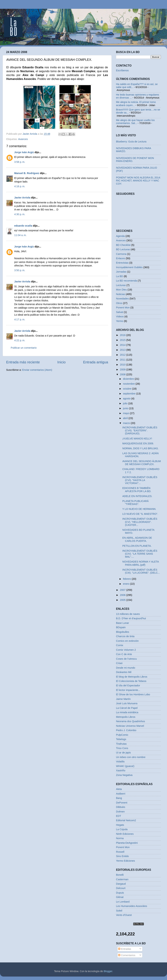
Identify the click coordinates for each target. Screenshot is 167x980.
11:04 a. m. (20, 235)
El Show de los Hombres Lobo (133, 694)
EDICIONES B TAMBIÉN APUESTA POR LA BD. (137, 490)
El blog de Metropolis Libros (132, 677)
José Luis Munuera (127, 703)
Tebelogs (121, 739)
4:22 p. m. (20, 340)
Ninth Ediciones (125, 834)
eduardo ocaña (23, 226)
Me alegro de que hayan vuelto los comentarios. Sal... (135, 122)
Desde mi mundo (126, 668)
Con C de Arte (124, 654)
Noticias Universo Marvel (130, 726)
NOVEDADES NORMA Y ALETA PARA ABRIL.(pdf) (141, 563)
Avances (23, 139)
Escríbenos (122, 70)
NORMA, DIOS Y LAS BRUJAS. (140, 448)
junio (126, 408)
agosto (127, 398)
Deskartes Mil (124, 672)
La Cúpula (122, 829)
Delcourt (121, 888)
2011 (123, 360)
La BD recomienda (126, 281)
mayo (126, 413)
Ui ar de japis (123, 753)
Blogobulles (123, 632)
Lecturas (121, 285)
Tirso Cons (122, 748)
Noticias (121, 294)
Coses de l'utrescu (126, 659)
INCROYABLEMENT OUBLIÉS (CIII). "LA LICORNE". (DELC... (141, 571)
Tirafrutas (121, 744)
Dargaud (121, 884)
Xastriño (121, 770)
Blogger (108, 971)
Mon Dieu (121, 290)
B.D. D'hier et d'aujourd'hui (131, 618)
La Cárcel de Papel (127, 708)
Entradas (125, 949)
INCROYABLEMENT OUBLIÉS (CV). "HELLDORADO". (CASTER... (140, 522)
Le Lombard (123, 902)
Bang (119, 798)
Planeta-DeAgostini (127, 843)
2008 (123, 374)
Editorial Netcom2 (126, 820)
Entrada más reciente (23, 362)
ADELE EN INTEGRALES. (137, 496)
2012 (123, 355)
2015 (123, 340)
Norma (120, 838)
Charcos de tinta (125, 636)
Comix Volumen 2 (126, 650)
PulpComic (122, 735)
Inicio (61, 362)
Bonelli (120, 875)
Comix (120, 645)
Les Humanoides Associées (132, 906)
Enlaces (121, 258)
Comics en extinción (127, 641)
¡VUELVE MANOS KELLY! (137, 439)
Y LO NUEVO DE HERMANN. (139, 509)
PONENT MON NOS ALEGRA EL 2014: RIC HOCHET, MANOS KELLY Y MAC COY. (138, 181)
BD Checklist (123, 245)
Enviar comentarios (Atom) (37, 370)
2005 (123, 600)
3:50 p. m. (20, 270)
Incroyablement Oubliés (129, 267)
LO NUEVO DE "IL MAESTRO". (140, 514)
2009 (123, 370)
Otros (119, 303)
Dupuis (120, 893)
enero (127, 584)
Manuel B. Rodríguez (27, 173)
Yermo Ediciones (125, 861)
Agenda (120, 236)
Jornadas (121, 272)
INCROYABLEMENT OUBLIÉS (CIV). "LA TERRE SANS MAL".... (140, 554)
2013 (123, 350)
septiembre (130, 394)
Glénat (120, 897)
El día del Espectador (128, 685)
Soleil (119, 911)
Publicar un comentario (24, 348)
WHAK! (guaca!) (125, 766)
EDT (119, 816)
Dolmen (120, 812)
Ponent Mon (123, 308)
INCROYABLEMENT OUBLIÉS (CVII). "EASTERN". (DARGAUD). (140, 431)
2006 (123, 595)
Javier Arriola (22, 198)
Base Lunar (123, 623)
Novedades (122, 299)
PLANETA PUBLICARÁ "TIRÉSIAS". (135, 503)
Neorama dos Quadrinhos (131, 721)
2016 (123, 335)
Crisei (119, 663)
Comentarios (127, 955)
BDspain (121, 627)
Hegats (120, 825)
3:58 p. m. (20, 162)
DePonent (122, 803)
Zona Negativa (124, 775)
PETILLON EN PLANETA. (137, 546)
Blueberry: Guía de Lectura (131, 142)
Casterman (122, 879)
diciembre (129, 379)
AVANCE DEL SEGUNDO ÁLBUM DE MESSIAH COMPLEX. (142, 463)
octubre (128, 389)
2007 (123, 590)
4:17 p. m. (20, 319)
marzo (127, 423)
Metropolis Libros (126, 717)
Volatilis (120, 762)
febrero (127, 579)
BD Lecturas (123, 249)
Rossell (120, 852)
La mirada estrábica (127, 712)
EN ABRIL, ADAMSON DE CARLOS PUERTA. (137, 539)
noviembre (129, 384)
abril (126, 418)
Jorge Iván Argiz (24, 152)
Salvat (120, 312)
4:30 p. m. (20, 214)
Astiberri (121, 794)
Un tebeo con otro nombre (131, 757)
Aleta (119, 789)
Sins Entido (122, 856)
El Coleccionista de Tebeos (131, 681)
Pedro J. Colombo (126, 730)
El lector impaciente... (128, 690)
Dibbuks (121, 807)
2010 (123, 365)
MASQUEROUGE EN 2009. (138, 443)
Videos (120, 316)
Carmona (121, 254)
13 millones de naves (128, 614)
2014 (123, 345)
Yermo (120, 321)
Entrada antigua (96, 362)
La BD (120, 276)
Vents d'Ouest (124, 915)
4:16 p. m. (20, 186)
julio (126, 403)
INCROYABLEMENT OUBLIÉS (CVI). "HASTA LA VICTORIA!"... (140, 480)
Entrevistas (122, 263)
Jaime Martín (123, 699)
